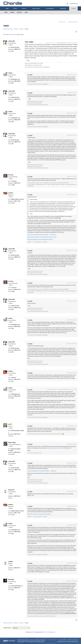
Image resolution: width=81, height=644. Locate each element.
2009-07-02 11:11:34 (72, 93)
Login (26, 12)
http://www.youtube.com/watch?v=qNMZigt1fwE (59, 448)
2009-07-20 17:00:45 (72, 563)
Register (19, 12)
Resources (63, 9)
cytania (10, 73)
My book (50, 9)
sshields (11, 562)
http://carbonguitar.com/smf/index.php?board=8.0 (40, 239)
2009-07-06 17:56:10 (72, 426)
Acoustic (21, 29)
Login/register (74, 4)
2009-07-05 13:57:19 (72, 283)
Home (7, 9)
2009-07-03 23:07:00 (72, 250)
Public (36, 9)
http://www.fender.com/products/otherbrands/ (39, 514)
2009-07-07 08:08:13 (72, 525)
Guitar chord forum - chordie (10, 29)
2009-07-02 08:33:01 (72, 75)
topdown (11, 193)
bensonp (11, 175)
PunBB (33, 632)
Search (12, 12)
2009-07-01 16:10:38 (50, 43)
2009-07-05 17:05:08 (72, 320)
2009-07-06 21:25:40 (72, 463)
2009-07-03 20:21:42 (72, 194)
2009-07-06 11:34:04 (72, 373)
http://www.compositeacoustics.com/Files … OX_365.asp (42, 235)
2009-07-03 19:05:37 (72, 176)
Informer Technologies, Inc (49, 632)
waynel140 (11, 490)
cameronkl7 (12, 41)
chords (76, 642)
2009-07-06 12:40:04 (52, 389)
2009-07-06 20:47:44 (72, 444)
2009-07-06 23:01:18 (72, 506)
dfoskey (10, 371)
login (10, 34)
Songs (15, 9)
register (14, 34)
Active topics (62, 22)
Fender (6, 26)
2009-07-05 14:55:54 (72, 301)
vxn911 (10, 424)
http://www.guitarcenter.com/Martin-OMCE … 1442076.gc (42, 471)
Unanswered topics (73, 22)
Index (6, 12)
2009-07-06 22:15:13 (72, 491)
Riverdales (11, 579)
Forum (73, 9)
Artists (24, 9)
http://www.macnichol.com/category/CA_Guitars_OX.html (42, 237)
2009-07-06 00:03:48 (72, 344)
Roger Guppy (12, 442)
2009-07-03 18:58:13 (72, 135)
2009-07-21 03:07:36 (72, 581)
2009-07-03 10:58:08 (72, 113)
